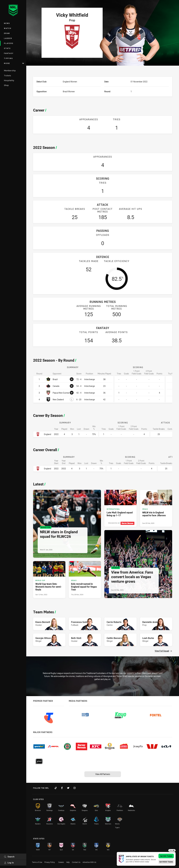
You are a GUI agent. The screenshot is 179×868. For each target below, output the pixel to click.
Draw (7, 33)
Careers (61, 862)
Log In (9, 863)
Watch (8, 28)
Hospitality (9, 80)
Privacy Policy (50, 862)
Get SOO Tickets (166, 856)
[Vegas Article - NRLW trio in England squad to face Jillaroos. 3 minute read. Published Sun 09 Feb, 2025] (156, 508)
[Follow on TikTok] (56, 788)
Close (172, 850)
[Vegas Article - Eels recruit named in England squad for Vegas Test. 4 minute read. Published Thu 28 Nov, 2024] (85, 580)
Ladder (8, 38)
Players (9, 43)
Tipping (8, 58)
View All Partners (103, 774)
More (14, 63)
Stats (7, 48)
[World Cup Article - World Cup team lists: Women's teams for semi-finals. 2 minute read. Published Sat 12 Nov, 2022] (49, 580)
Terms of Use (37, 862)
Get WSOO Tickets (166, 862)
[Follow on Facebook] (62, 788)
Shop (6, 85)
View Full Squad (163, 651)
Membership (10, 70)
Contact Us (76, 862)
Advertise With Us (89, 862)
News (7, 23)
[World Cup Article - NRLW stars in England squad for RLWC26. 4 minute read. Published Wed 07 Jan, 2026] (67, 524)
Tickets (8, 76)
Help (68, 862)
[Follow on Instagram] (75, 788)
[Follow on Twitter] (68, 788)
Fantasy (9, 53)
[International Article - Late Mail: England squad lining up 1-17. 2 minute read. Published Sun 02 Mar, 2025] (120, 508)
